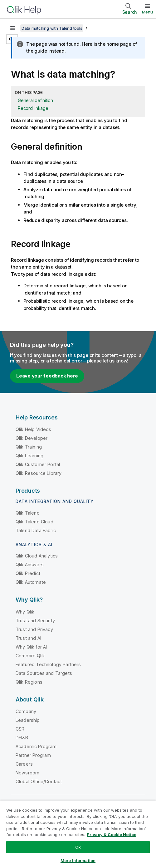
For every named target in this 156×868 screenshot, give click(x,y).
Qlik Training (29, 447)
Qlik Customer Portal (38, 464)
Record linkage (33, 108)
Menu (147, 12)
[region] (78, 834)
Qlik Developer (32, 438)
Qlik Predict (28, 573)
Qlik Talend (28, 513)
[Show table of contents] (12, 28)
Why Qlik (25, 612)
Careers (24, 764)
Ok (78, 847)
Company (26, 711)
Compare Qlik (30, 656)
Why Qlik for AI (31, 647)
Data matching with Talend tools (52, 28)
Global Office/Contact (39, 781)
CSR (20, 729)
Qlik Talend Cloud (34, 522)
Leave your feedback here (47, 376)
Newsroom (27, 773)
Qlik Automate (31, 582)
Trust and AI (28, 638)
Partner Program (33, 755)
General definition (35, 100)
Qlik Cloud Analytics (37, 556)
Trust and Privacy (34, 629)
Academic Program (36, 746)
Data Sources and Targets (44, 673)
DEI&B (22, 738)
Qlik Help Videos (34, 429)
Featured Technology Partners (48, 664)
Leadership (28, 720)
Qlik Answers (30, 565)
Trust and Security (35, 621)
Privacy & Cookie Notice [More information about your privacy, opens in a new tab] (112, 835)
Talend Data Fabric (36, 530)
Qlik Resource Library (39, 473)
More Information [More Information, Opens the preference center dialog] (78, 860)
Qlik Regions (29, 682)
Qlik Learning (29, 456)
